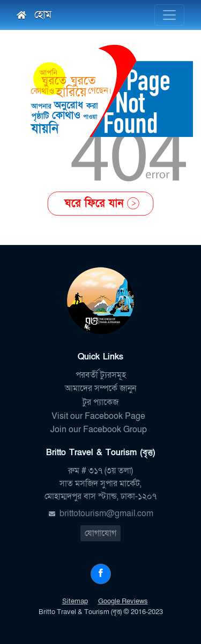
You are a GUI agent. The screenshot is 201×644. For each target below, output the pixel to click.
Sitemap (75, 601)
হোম (34, 15)
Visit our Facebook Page (100, 416)
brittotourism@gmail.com (106, 513)
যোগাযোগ (100, 533)
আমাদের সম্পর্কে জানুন (100, 388)
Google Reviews (123, 601)
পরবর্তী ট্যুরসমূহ (101, 375)
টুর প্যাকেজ (100, 402)
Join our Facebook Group (101, 430)
